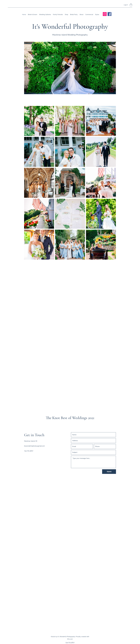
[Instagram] (105, 14)
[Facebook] (109, 14)
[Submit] (109, 472)
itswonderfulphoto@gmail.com (34, 446)
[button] (131, 5)
